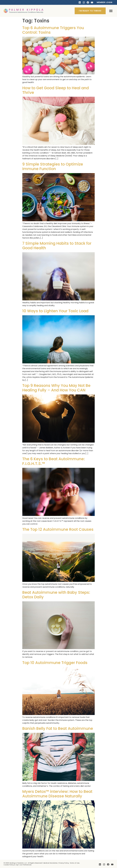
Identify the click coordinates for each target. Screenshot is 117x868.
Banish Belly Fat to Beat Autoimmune (58, 728)
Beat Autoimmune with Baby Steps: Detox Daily (56, 595)
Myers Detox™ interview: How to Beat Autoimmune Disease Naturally (57, 794)
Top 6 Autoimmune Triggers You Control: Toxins (53, 30)
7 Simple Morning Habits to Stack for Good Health (57, 246)
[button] (111, 11)
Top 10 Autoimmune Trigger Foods (55, 663)
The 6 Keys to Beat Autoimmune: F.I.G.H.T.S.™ (54, 461)
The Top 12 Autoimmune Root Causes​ (58, 529)
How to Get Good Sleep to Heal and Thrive (56, 90)
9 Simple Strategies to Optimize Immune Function (53, 166)
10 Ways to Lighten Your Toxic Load (55, 311)
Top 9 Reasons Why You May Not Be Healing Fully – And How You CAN (56, 388)
